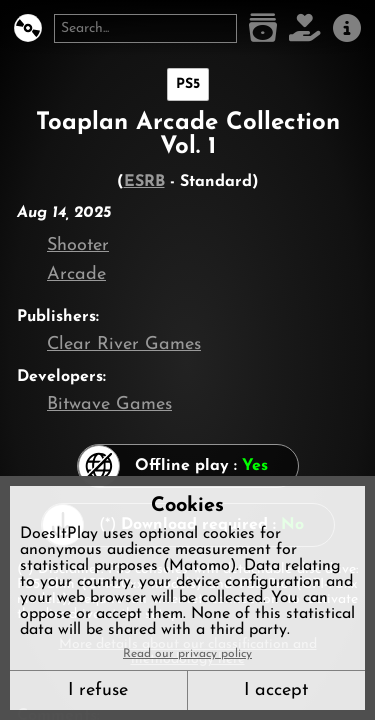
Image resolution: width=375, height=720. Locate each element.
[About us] (347, 28)
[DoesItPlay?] (28, 28)
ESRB (144, 182)
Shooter (78, 245)
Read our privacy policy (187, 654)
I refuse (98, 690)
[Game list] (263, 28)
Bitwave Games (109, 404)
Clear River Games (124, 344)
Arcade (76, 274)
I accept (276, 690)
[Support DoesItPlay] (305, 28)
